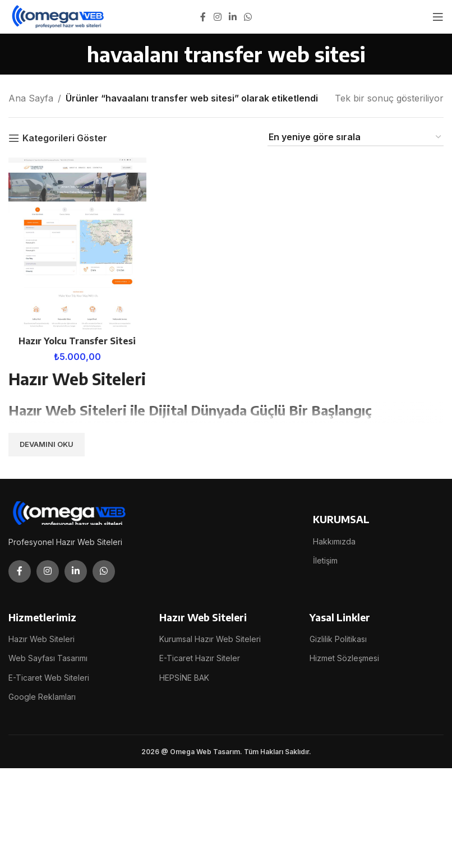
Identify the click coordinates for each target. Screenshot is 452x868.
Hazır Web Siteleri (41, 639)
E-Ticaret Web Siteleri (49, 677)
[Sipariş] (356, 138)
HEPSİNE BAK (184, 677)
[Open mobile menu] (438, 17)
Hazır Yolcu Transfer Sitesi (77, 340)
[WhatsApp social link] (248, 17)
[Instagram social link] (217, 17)
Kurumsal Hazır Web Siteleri (210, 639)
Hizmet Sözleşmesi (344, 658)
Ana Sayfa (31, 98)
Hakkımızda (334, 541)
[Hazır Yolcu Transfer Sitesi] (77, 244)
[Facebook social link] (203, 17)
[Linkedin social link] (232, 17)
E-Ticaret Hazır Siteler (200, 658)
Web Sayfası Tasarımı (48, 658)
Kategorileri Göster (65, 138)
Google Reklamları (42, 696)
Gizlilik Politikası (338, 639)
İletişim (325, 560)
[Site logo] (59, 16)
